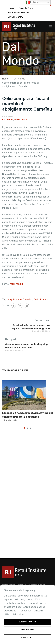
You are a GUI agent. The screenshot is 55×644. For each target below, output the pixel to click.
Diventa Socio (26, 8)
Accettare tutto (28, 622)
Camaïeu (28, 299)
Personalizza (28, 630)
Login (11, 8)
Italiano (32, 2)
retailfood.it (16, 284)
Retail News (21, 120)
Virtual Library (15, 17)
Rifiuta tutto (28, 638)
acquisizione (15, 299)
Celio (36, 299)
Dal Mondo (8, 120)
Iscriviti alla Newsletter (20, 13)
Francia (44, 299)
